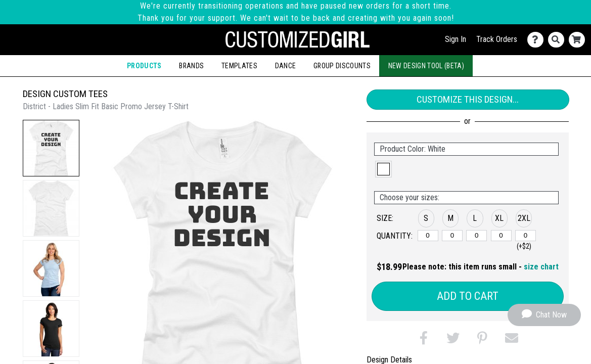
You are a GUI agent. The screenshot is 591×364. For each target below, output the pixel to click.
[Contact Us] (538, 40)
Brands (191, 66)
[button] (51, 148)
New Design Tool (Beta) (426, 66)
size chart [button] (541, 267)
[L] (476, 236)
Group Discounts (342, 66)
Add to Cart (468, 296)
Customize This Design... (468, 99)
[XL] (501, 236)
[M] (452, 236)
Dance (286, 66)
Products (144, 66)
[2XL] (526, 236)
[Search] (558, 40)
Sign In (456, 39)
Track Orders (497, 39)
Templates (239, 66)
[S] (428, 236)
